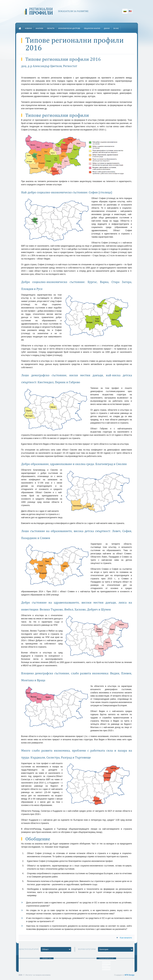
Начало (20, 28)
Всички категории (87, 949)
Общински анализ (92, 29)
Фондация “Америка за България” (106, 966)
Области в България (29, 949)
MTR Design (130, 975)
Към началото (124, 938)
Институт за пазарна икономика (47, 965)
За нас (116, 29)
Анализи (39, 29)
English (130, 11)
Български (125, 11)
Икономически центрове (69, 29)
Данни (107, 29)
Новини (28, 29)
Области (51, 29)
